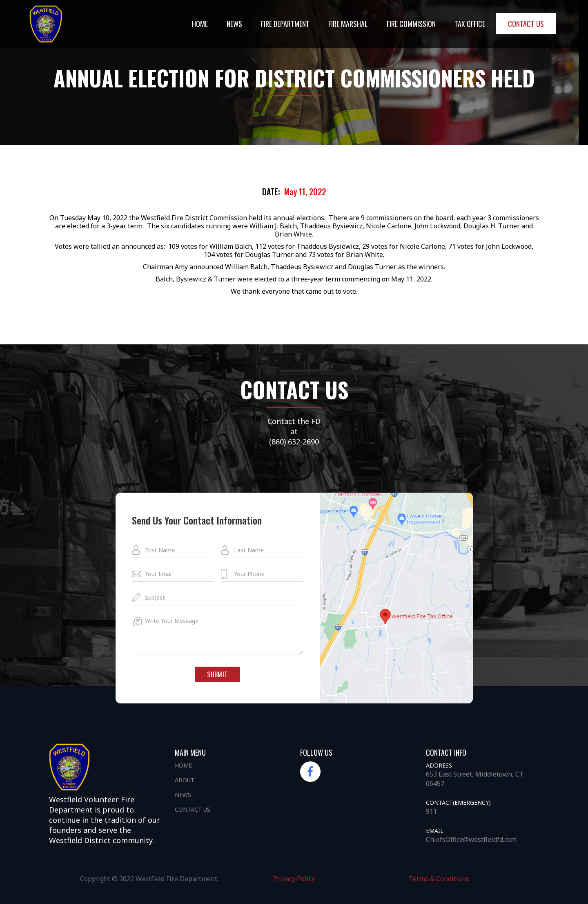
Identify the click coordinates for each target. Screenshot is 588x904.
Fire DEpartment (285, 24)
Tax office (470, 24)
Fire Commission (411, 24)
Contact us (526, 24)
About (185, 780)
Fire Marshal (348, 24)
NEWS (234, 24)
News (183, 795)
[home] (46, 24)
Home (200, 24)
